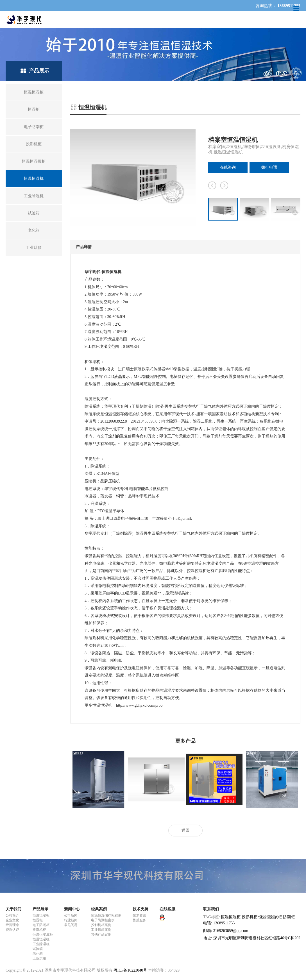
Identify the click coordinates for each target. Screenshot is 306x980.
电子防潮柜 (41, 925)
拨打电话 (269, 167)
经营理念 (12, 925)
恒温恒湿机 (41, 939)
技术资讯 (139, 915)
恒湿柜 (38, 920)
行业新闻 (71, 920)
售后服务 (139, 920)
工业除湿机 (41, 944)
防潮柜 (289, 917)
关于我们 (13, 909)
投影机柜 (39, 930)
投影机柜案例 (101, 925)
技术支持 (140, 909)
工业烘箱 (39, 958)
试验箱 (38, 949)
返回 (185, 830)
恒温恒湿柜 (41, 915)
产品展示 (40, 909)
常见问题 (71, 925)
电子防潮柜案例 (103, 920)
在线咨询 (228, 167)
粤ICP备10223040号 (130, 970)
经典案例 (99, 909)
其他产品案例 (101, 934)
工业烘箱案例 (101, 930)
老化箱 (38, 954)
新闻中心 (72, 909)
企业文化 (12, 920)
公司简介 (12, 915)
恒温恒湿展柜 (43, 934)
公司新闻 (71, 915)
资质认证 (12, 930)
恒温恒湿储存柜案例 (106, 915)
